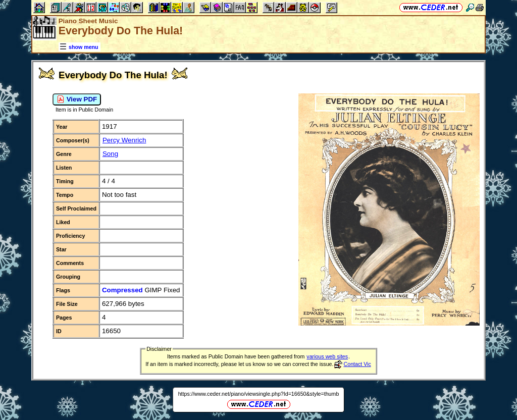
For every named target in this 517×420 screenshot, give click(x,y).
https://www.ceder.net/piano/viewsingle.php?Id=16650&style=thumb (259, 394)
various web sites (327, 356)
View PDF (77, 99)
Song (110, 154)
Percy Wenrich (124, 140)
